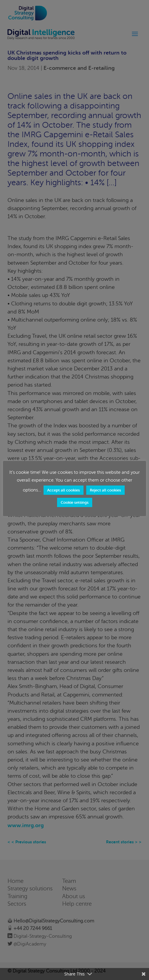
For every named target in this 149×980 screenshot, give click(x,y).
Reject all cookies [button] (105, 490)
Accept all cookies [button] (64, 490)
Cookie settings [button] (75, 502)
